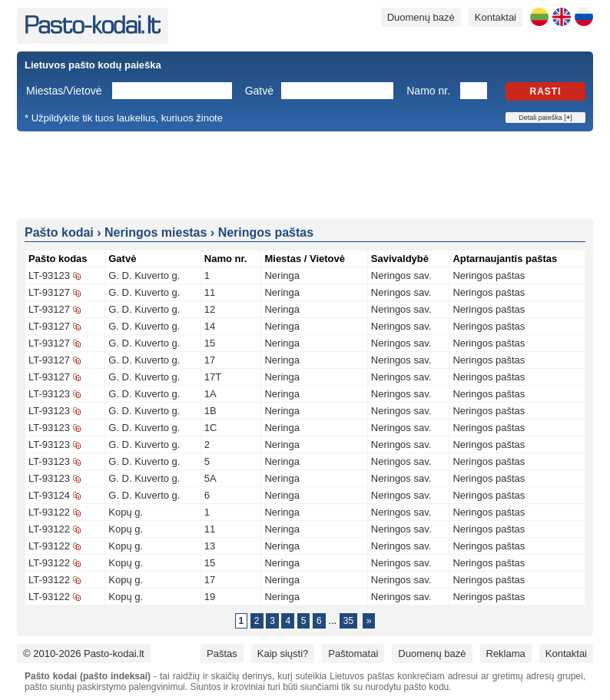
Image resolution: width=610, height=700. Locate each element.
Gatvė (259, 91)
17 (210, 360)
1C (211, 428)
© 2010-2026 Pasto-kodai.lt (84, 654)
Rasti (546, 91)
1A (211, 394)
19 (210, 597)
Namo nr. (428, 91)
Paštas (222, 654)
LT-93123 (49, 275)
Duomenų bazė (421, 17)
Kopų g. (126, 512)
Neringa (282, 275)
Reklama (506, 654)
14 (210, 326)
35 (348, 621)
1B (211, 411)
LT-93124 (49, 495)
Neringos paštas (489, 275)
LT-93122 (49, 512)
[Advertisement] (305, 174)
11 (210, 292)
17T (213, 377)
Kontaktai (496, 17)
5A (211, 478)
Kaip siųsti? (283, 654)
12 (210, 309)
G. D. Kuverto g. (144, 275)
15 (210, 343)
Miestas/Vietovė (64, 91)
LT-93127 (49, 292)
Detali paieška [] (545, 118)
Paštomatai (353, 654)
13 (210, 546)
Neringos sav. (401, 275)
